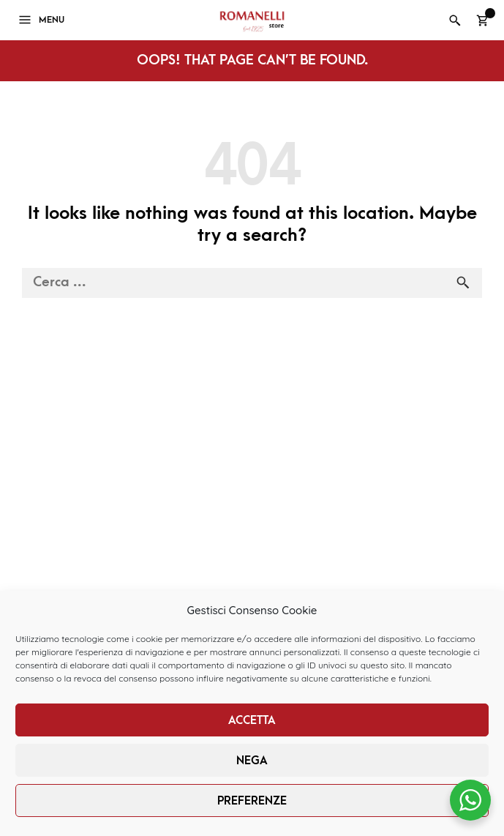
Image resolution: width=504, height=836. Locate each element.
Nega (252, 761)
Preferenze (252, 801)
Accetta (252, 720)
